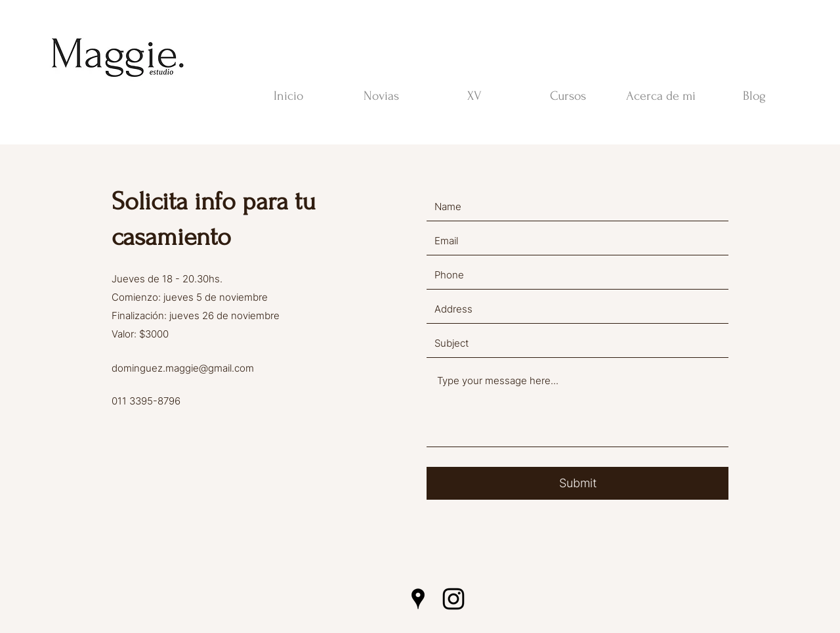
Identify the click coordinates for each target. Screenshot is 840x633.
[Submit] (577, 483)
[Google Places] (418, 599)
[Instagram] (453, 599)
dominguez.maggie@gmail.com (183, 368)
